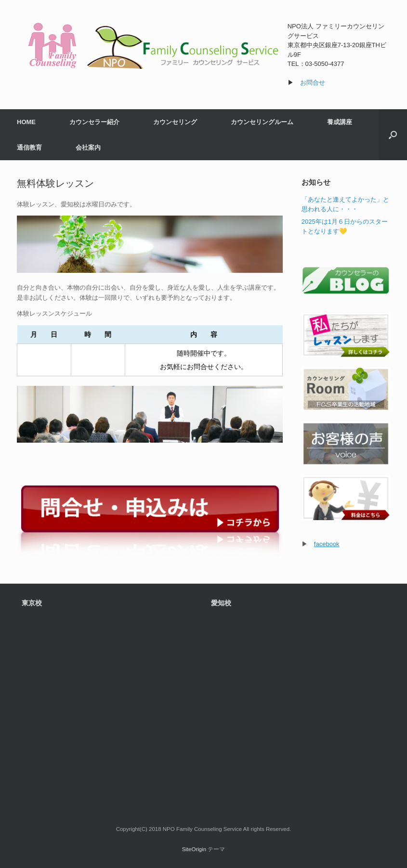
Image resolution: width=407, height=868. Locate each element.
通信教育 (29, 147)
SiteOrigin (194, 849)
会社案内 (88, 147)
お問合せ (313, 83)
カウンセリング (175, 122)
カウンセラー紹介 (94, 122)
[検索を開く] (393, 135)
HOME (26, 122)
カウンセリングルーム (262, 122)
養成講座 (340, 122)
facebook (327, 544)
